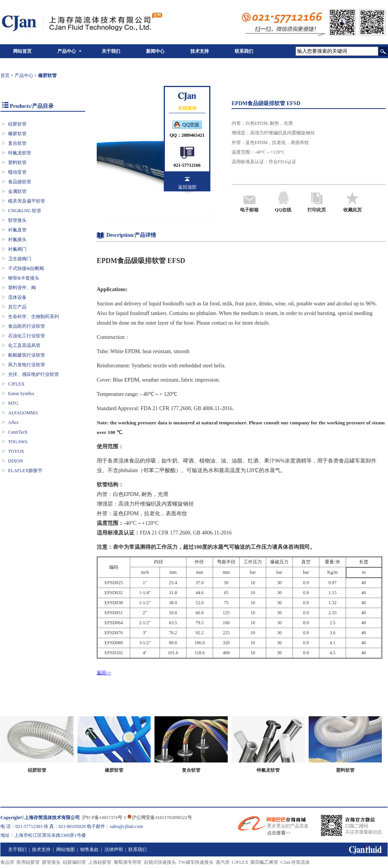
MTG (13, 403)
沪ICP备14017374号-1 (104, 818)
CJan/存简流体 (295, 862)
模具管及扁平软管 (27, 201)
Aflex (13, 422)
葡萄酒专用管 (128, 862)
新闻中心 (155, 51)
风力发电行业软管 (27, 365)
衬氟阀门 (17, 249)
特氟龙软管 (20, 153)
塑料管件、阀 (22, 288)
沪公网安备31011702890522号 (159, 818)
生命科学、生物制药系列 (34, 317)
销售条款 (89, 850)
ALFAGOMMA (23, 413)
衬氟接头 (17, 240)
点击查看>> (279, 833)
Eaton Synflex (21, 394)
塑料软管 (17, 163)
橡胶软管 (17, 134)
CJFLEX (16, 384)
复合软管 (17, 143)
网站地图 (66, 850)
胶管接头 (51, 862)
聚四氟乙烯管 (264, 862)
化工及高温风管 (24, 345)
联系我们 (244, 51)
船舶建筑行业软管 (27, 355)
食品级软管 (20, 182)
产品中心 (67, 51)
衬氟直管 (17, 230)
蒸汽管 (223, 862)
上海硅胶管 (100, 862)
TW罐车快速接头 (196, 862)
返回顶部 (187, 187)
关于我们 (111, 51)
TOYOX (16, 451)
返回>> (104, 673)
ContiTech (18, 432)
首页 (5, 75)
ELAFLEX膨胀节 (25, 471)
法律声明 (114, 850)
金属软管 (17, 191)
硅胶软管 (17, 124)
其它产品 (17, 307)
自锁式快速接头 (160, 862)
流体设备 (17, 297)
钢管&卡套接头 (24, 278)
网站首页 (22, 51)
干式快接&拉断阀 (26, 268)
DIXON (16, 461)
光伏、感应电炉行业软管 (34, 374)
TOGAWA (18, 442)
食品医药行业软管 (27, 326)
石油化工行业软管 (27, 336)
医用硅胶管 (28, 862)
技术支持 (200, 51)
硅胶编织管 (74, 862)
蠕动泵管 (17, 172)
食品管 (7, 862)
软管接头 (17, 220)
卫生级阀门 (20, 259)
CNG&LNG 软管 (25, 211)
